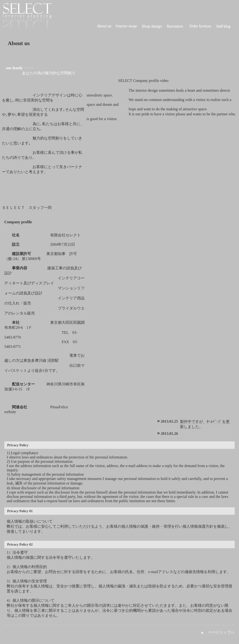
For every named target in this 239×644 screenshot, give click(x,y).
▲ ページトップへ (217, 632)
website (10, 412)
